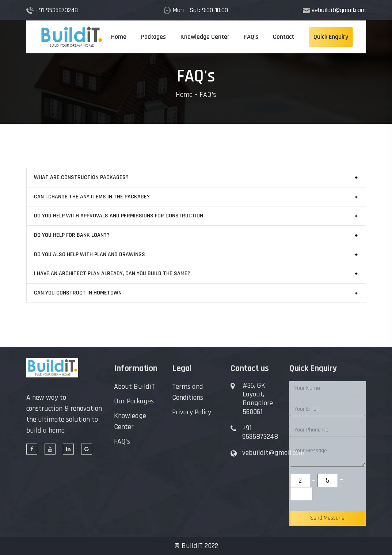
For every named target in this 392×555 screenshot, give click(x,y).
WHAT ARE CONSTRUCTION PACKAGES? (81, 177)
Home (119, 37)
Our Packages (134, 401)
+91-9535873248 (57, 10)
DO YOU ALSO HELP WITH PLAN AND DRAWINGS (90, 254)
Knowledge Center (205, 37)
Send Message (327, 518)
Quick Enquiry (331, 37)
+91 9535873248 (260, 432)
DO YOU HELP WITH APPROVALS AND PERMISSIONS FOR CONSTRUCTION (119, 216)
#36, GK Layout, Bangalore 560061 (258, 399)
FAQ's (251, 37)
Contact (283, 37)
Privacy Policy (192, 412)
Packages (153, 37)
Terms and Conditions (188, 392)
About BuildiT (134, 387)
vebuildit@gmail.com (339, 10)
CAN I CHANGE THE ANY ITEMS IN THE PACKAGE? (92, 197)
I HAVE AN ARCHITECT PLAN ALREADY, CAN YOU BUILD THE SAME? (112, 273)
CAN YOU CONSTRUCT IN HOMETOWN (78, 293)
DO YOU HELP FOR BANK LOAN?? (72, 235)
